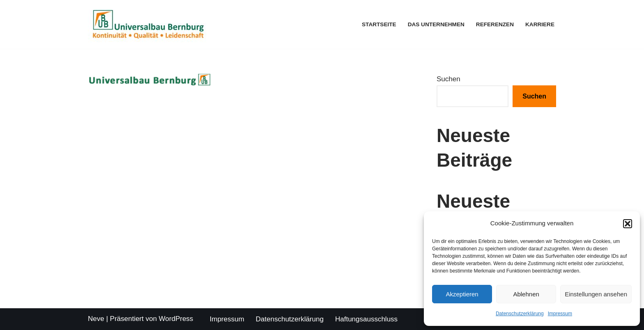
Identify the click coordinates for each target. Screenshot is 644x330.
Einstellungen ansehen (596, 294)
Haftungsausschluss (366, 319)
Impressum (560, 314)
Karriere (540, 24)
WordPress (176, 319)
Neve (96, 319)
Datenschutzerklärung (520, 314)
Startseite (379, 24)
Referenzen (495, 24)
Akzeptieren (462, 294)
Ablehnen (526, 294)
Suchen (448, 79)
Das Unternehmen (436, 24)
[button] (628, 224)
